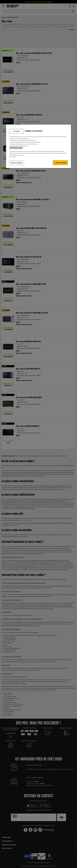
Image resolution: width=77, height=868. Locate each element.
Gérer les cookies (17, 163)
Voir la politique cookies (16, 148)
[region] (38, 146)
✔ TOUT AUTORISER (60, 163)
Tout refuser (17, 131)
